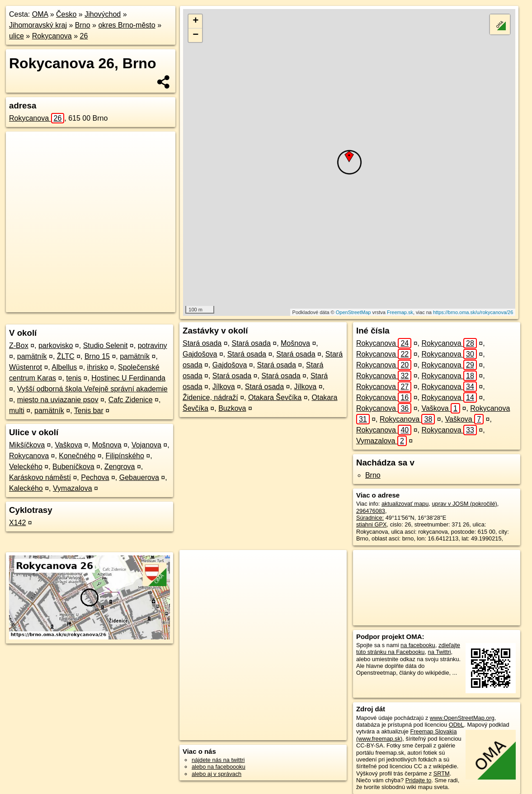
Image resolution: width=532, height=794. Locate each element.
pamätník (32, 356)
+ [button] (195, 21)
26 (84, 36)
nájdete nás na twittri (218, 760)
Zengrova (120, 467)
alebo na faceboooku (219, 767)
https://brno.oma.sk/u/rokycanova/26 (473, 312)
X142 (17, 523)
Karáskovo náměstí (40, 477)
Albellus (64, 367)
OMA (40, 14)
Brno (83, 25)
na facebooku (418, 645)
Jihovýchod (103, 14)
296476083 (371, 511)
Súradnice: (370, 518)
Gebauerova (139, 477)
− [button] (195, 35)
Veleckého (26, 467)
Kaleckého (26, 488)
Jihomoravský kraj (38, 25)
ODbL (456, 725)
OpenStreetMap (353, 312)
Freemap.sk (400, 312)
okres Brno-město (127, 25)
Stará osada (202, 343)
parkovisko (56, 345)
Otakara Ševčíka (275, 397)
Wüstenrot (26, 367)
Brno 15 (97, 356)
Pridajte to (419, 780)
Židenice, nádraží (210, 397)
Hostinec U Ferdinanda (128, 378)
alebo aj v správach (217, 774)
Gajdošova (200, 354)
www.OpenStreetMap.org (462, 718)
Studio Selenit (106, 345)
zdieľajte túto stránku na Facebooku (408, 648)
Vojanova (146, 445)
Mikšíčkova (27, 445)
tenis (74, 378)
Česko (66, 14)
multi (17, 411)
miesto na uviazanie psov (58, 400)
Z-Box (19, 345)
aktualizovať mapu (405, 504)
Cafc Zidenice (131, 400)
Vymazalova (73, 488)
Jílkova (224, 387)
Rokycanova (52, 36)
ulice (16, 36)
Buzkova (232, 408)
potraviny (153, 345)
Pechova (95, 477)
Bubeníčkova (73, 467)
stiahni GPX (372, 524)
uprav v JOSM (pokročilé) (464, 504)
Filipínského (125, 456)
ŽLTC (66, 356)
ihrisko (98, 367)
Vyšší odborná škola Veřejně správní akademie (92, 389)
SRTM (442, 773)
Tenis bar (89, 411)
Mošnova (107, 445)
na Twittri (440, 652)
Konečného (77, 456)
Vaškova (68, 445)
